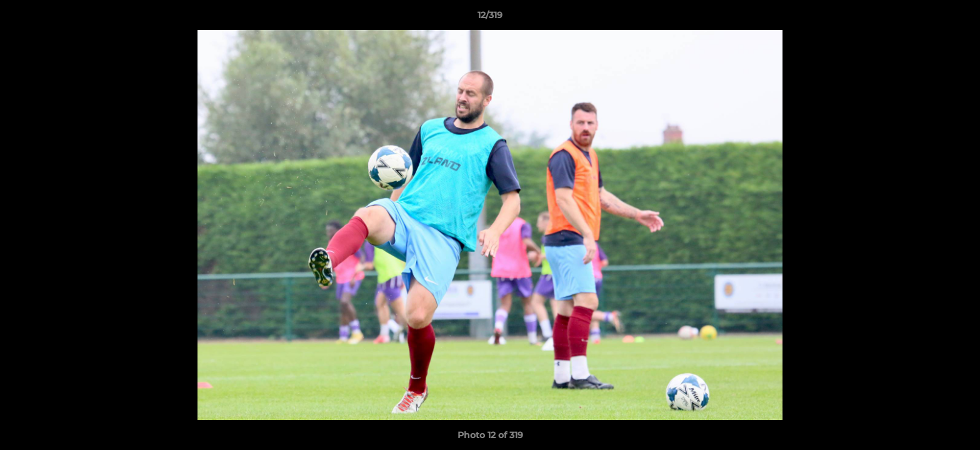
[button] (957, 18)
